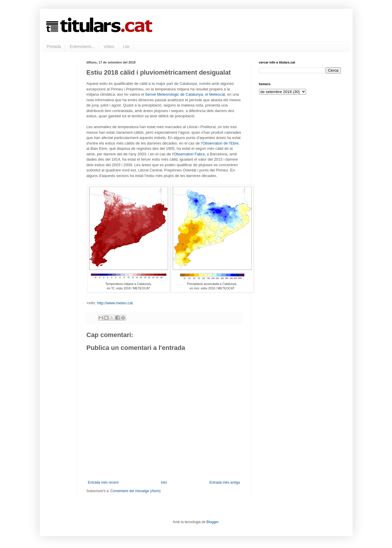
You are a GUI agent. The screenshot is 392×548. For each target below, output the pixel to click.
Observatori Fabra (189, 154)
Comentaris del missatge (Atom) (135, 491)
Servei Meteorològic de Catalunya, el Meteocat (185, 94)
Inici (164, 482)
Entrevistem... (82, 47)
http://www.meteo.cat (115, 303)
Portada (54, 47)
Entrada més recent (103, 482)
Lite (126, 47)
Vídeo (109, 47)
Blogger (212, 522)
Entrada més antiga (225, 482)
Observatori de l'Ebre (221, 143)
